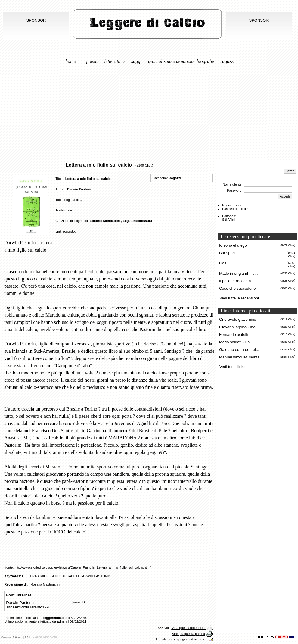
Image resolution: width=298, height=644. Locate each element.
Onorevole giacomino (238, 319)
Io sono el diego (233, 245)
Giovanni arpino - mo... (239, 327)
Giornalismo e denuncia (171, 61)
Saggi (137, 61)
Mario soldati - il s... (236, 342)
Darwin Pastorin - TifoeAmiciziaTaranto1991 (28, 605)
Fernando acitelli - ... (237, 335)
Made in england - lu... (239, 273)
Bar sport (227, 253)
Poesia (93, 61)
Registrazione (232, 205)
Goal (223, 263)
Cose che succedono (237, 288)
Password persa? (235, 209)
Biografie (205, 61)
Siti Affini (228, 220)
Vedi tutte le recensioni (239, 298)
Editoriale (229, 216)
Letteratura (114, 61)
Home (71, 61)
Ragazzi (227, 61)
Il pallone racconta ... (237, 281)
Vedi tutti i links (232, 367)
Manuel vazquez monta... (241, 357)
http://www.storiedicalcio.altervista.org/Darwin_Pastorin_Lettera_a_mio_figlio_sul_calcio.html (82, 567)
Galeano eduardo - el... (239, 350)
